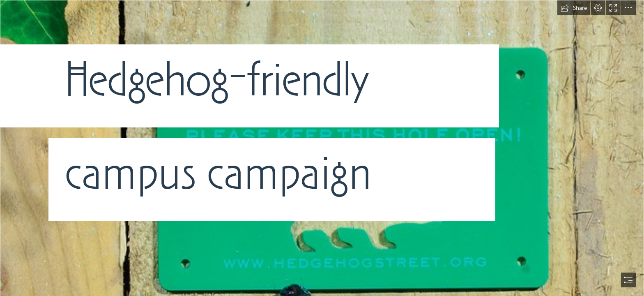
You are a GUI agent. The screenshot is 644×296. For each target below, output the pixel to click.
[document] (322, 148)
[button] (574, 8)
